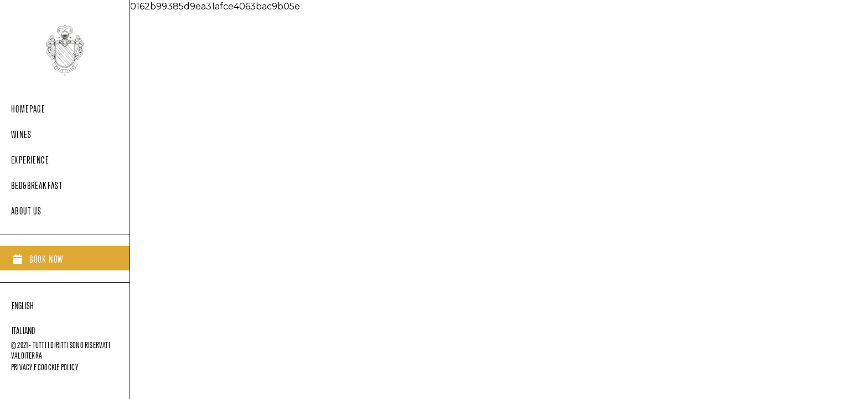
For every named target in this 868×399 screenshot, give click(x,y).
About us (26, 209)
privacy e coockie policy (45, 366)
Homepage (28, 107)
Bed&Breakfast (37, 184)
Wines (21, 133)
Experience (30, 158)
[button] (38, 258)
